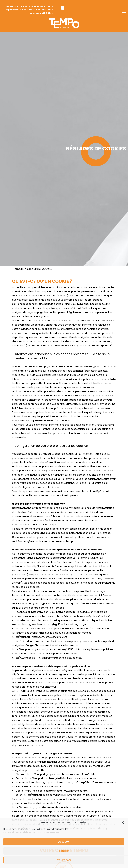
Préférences (64, 860)
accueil (19, 269)
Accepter (64, 842)
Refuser (64, 851)
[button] (123, 823)
